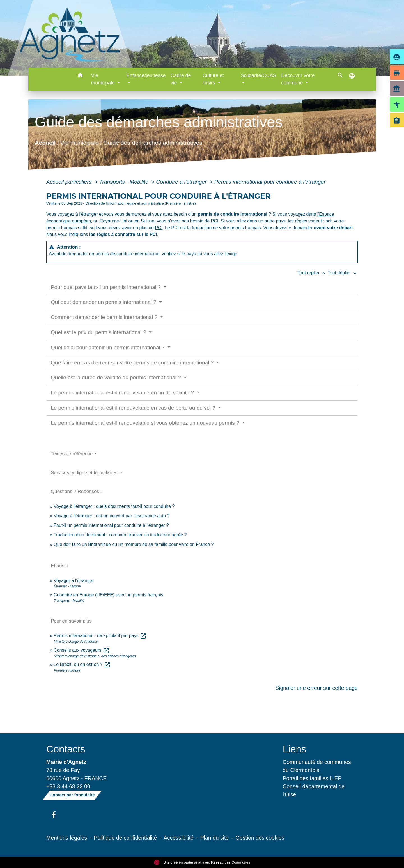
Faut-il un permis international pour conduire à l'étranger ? (111, 525)
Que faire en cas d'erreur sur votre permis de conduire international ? (133, 363)
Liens (295, 749)
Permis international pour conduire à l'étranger (270, 182)
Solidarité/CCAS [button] (258, 75)
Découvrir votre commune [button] (298, 79)
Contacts (66, 749)
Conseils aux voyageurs (81, 650)
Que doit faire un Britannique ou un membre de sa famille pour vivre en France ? (134, 544)
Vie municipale (80, 142)
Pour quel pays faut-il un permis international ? (106, 287)
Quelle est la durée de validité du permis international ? (117, 377)
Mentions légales (67, 838)
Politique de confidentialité (125, 838)
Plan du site (214, 838)
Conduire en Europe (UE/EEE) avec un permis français (108, 595)
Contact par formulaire (72, 795)
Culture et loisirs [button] (213, 79)
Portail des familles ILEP (312, 778)
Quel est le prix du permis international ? (99, 332)
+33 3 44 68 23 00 (68, 786)
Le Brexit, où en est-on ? (82, 664)
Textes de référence (72, 454)
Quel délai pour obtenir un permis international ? (108, 347)
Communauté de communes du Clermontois (317, 766)
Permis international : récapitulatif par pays (100, 636)
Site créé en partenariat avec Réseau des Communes (202, 862)
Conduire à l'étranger (182, 182)
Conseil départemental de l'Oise (314, 790)
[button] (80, 76)
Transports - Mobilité (125, 182)
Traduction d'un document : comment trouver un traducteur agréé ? (120, 535)
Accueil (45, 142)
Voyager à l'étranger (74, 581)
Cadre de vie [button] (181, 79)
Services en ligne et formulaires (85, 473)
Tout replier (313, 273)
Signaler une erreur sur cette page (316, 688)
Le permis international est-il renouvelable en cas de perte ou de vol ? (134, 408)
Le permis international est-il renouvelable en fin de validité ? (123, 393)
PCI (215, 221)
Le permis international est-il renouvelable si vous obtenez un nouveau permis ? (146, 423)
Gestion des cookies (260, 838)
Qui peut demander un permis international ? (104, 302)
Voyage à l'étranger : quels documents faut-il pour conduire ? (114, 506)
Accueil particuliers (70, 182)
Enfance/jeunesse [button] (146, 75)
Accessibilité (179, 838)
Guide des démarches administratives (153, 142)
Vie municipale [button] (104, 79)
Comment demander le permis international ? (105, 317)
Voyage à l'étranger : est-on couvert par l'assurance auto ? (112, 516)
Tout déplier (343, 273)
